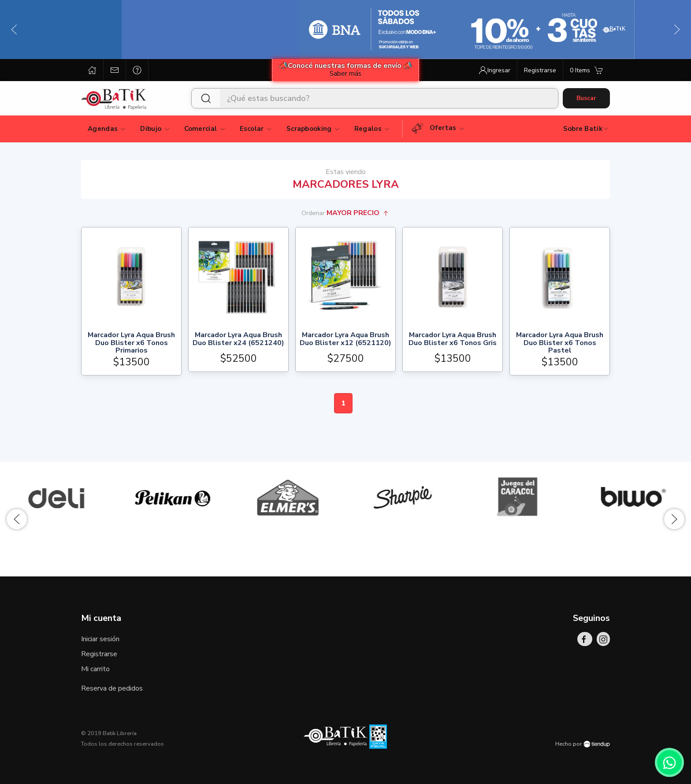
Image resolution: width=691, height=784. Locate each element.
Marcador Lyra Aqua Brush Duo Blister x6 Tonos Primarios (131, 343)
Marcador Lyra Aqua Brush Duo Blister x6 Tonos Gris (453, 340)
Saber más (345, 74)
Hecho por (583, 744)
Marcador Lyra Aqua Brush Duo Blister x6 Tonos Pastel (560, 343)
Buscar (586, 98)
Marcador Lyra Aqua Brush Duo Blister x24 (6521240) (238, 340)
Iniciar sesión (100, 639)
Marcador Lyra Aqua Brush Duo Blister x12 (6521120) (345, 340)
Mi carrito (95, 669)
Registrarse (99, 654)
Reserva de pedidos (112, 688)
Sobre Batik (586, 129)
